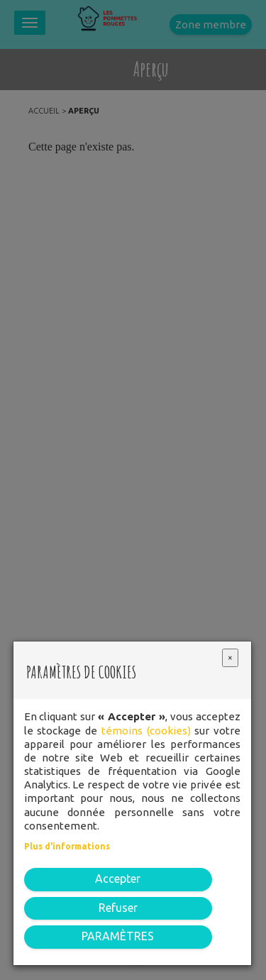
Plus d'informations (67, 846)
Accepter (118, 879)
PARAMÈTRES (118, 936)
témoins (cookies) (146, 731)
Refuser (118, 908)
